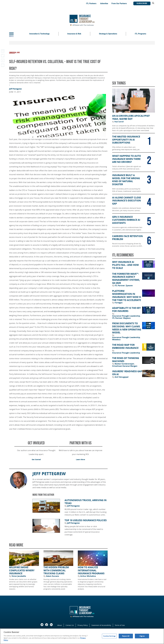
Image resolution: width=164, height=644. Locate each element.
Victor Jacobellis (19, 576)
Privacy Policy (83, 625)
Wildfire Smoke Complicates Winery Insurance (22, 570)
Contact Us (70, 625)
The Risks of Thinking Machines (126, 360)
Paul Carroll (119, 122)
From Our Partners (119, 3)
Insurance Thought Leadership (126, 316)
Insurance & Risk (74, 34)
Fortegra (119, 303)
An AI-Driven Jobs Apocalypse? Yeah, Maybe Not (131, 117)
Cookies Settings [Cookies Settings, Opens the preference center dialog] (109, 636)
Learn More (80, 459)
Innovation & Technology (39, 34)
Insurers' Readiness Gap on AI (127, 373)
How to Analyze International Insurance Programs (91, 570)
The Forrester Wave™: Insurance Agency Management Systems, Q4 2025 (126, 278)
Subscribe (142, 3)
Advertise (104, 3)
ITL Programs (140, 34)
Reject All (126, 636)
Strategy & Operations (108, 34)
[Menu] (15, 34)
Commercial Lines (14, 53)
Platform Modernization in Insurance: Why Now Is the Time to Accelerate (127, 296)
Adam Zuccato (53, 576)
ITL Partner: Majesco (121, 318)
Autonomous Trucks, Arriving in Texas (86, 502)
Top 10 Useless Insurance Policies (86, 520)
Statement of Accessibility (101, 625)
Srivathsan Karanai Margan (125, 366)
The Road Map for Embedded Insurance (125, 346)
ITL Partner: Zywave (124, 286)
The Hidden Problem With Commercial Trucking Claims (56, 570)
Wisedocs (116, 340)
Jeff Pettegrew (15, 89)
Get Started (36, 459)
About (60, 625)
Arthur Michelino (88, 576)
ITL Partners (91, 3)
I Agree (142, 636)
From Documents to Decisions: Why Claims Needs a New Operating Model (127, 328)
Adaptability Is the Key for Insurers (126, 310)
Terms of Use (120, 625)
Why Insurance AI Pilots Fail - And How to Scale (125, 265)
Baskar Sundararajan (125, 364)
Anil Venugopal (122, 377)
